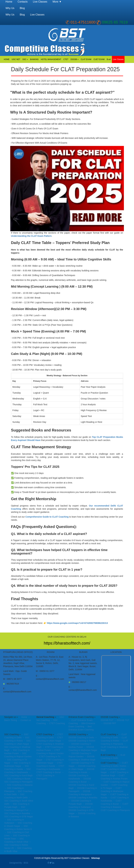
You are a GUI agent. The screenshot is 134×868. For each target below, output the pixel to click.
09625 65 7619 (115, 22)
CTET (66, 59)
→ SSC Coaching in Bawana (18, 785)
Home (9, 2)
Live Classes (118, 59)
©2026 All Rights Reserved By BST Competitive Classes (62, 858)
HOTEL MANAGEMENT (51, 59)
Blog (22, 8)
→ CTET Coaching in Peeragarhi (50, 775)
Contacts (23, 2)
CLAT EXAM (86, 59)
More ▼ (57, 2)
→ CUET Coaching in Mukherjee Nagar (112, 791)
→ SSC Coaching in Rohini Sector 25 (18, 845)
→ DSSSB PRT (108, 723)
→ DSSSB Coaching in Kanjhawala (79, 775)
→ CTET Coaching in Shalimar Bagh (50, 744)
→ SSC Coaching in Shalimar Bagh (18, 747)
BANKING (34, 59)
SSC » (25, 59)
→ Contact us (24, 720)
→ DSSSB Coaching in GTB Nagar (81, 810)
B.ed (109, 59)
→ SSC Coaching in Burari (17, 779)
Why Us (10, 8)
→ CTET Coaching (56, 723)
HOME (7, 59)
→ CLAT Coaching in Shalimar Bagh (114, 747)
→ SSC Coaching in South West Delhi (19, 801)
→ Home (23, 717)
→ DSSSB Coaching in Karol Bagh (81, 785)
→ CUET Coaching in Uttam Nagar (115, 769)
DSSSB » (75, 59)
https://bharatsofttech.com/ (67, 643)
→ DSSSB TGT (122, 720)
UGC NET (16, 59)
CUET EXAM (99, 59)
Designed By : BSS (19, 863)
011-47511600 (83, 22)
